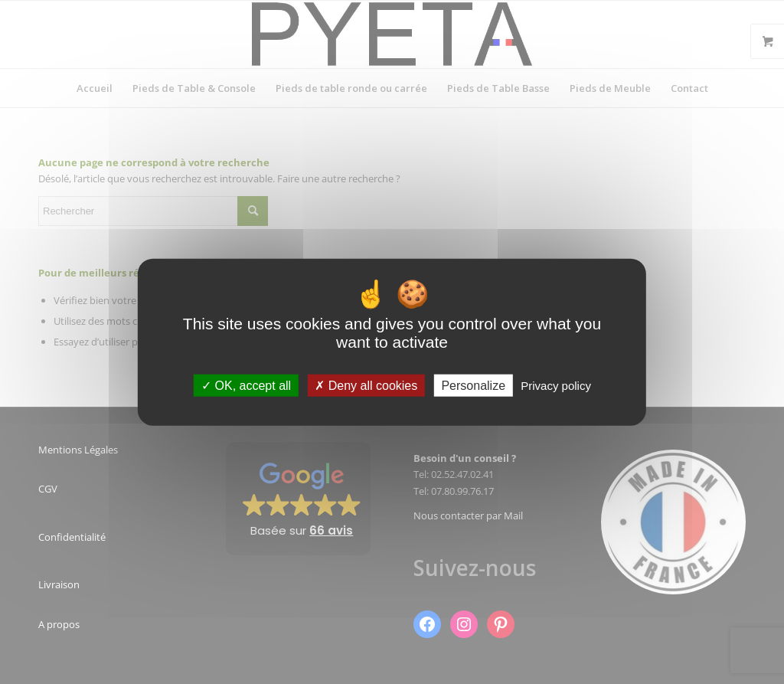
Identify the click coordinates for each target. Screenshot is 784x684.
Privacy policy (556, 386)
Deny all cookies (366, 386)
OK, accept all (246, 386)
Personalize (473, 386)
